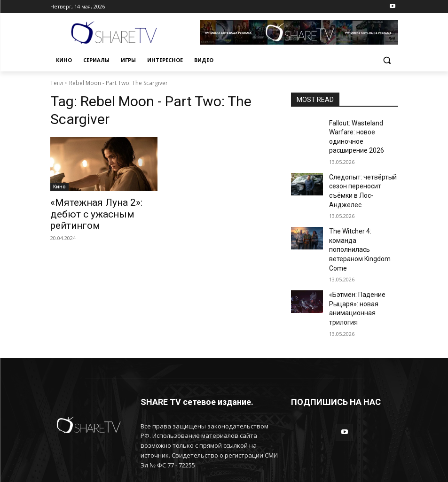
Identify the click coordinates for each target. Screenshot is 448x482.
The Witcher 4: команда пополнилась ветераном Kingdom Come (362, 220)
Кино (59, 187)
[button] (387, 60)
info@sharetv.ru (204, 431)
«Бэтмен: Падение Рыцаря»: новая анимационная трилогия (362, 261)
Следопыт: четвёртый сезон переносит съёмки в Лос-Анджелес (363, 179)
